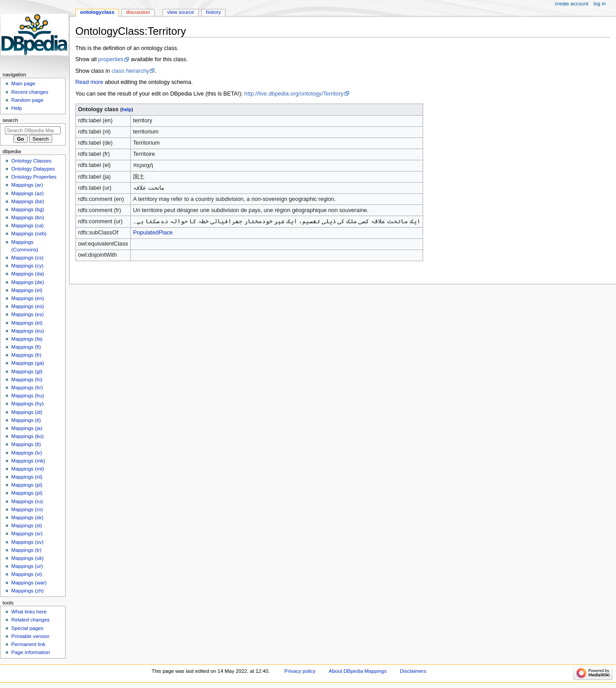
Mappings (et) (27, 323)
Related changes (30, 620)
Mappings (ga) (27, 363)
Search (10, 120)
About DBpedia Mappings (358, 671)
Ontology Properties (34, 177)
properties (111, 59)
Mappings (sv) (27, 542)
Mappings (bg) (27, 209)
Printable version (30, 636)
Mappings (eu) (27, 331)
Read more (89, 82)
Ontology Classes (31, 161)
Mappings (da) (27, 274)
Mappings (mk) (28, 461)
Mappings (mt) (27, 469)
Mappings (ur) (27, 566)
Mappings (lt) (26, 444)
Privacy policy (300, 671)
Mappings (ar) (27, 185)
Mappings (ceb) (29, 234)
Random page (27, 100)
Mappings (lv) (27, 453)
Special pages (27, 628)
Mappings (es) (27, 314)
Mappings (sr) (27, 534)
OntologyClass (97, 12)
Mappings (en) (27, 298)
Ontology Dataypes (33, 169)
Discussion (138, 12)
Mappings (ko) (27, 436)
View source (180, 12)
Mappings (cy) (27, 266)
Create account (572, 4)
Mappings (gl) (27, 371)
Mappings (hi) (27, 379)
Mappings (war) (29, 583)
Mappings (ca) (27, 225)
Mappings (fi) (26, 347)
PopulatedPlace (153, 233)
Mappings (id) (27, 412)
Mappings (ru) (27, 501)
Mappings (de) (27, 282)
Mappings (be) (27, 201)
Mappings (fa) (27, 339)
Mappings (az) (27, 193)
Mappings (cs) (27, 258)
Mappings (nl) (27, 477)
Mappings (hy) (27, 404)
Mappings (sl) (27, 525)
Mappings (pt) (27, 493)
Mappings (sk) (27, 517)
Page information (31, 652)
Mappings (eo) (27, 306)
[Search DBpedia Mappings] (33, 130)
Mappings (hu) (27, 396)
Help (17, 108)
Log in (600, 4)
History (213, 12)
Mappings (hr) (27, 388)
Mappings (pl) (27, 485)
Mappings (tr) (26, 550)
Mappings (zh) (27, 591)
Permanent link (28, 644)
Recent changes (30, 92)
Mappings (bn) (27, 217)
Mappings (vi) (27, 574)
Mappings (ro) (27, 509)
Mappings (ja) (27, 428)
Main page (23, 83)
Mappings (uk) (27, 558)
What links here (29, 612)
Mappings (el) (27, 290)
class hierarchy (131, 71)
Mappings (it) (26, 420)
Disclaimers (413, 671)
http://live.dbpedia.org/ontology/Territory (294, 94)
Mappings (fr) (26, 355)
